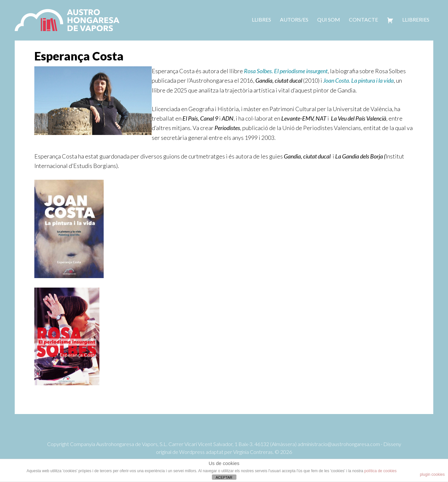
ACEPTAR (224, 477)
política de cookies (380, 471)
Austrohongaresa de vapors (67, 20)
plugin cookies (432, 474)
